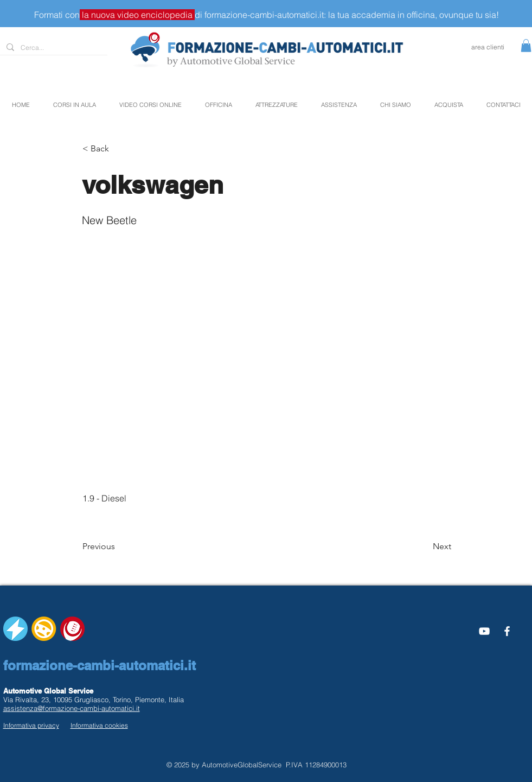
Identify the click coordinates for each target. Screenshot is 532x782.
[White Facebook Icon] (507, 631)
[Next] (424, 546)
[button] (526, 46)
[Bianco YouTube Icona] (484, 631)
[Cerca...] (53, 48)
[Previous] (118, 546)
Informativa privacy (31, 725)
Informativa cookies (99, 725)
